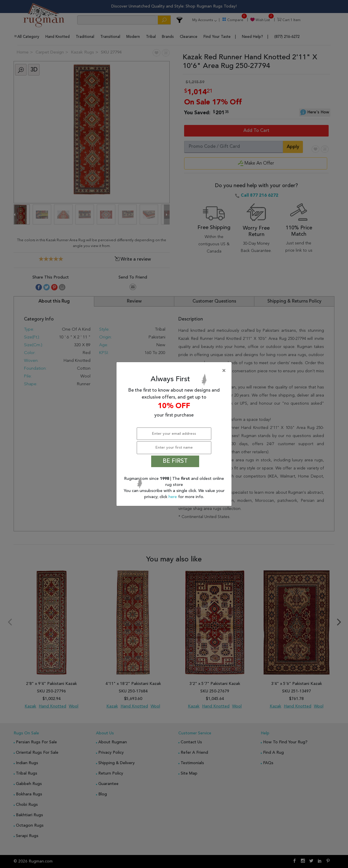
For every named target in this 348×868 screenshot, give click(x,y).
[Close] (175, 371)
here (173, 497)
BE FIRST (175, 461)
